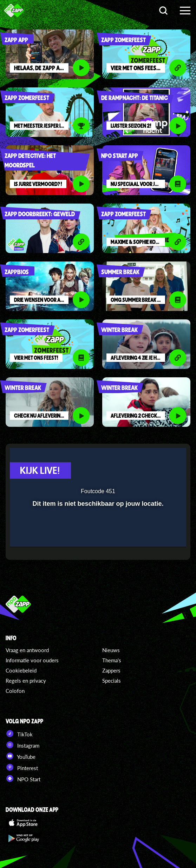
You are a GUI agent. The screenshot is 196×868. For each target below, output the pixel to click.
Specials (112, 681)
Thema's (112, 660)
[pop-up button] (149, 458)
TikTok (19, 734)
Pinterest (22, 767)
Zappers (111, 670)
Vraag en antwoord (27, 650)
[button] (163, 458)
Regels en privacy (26, 681)
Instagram (22, 745)
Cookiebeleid (21, 670)
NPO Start (23, 778)
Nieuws (111, 650)
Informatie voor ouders (32, 660)
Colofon (15, 691)
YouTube (21, 756)
